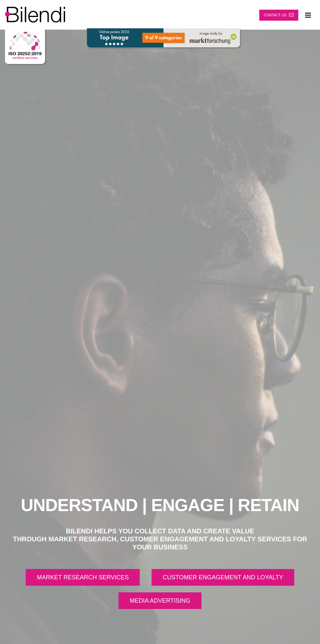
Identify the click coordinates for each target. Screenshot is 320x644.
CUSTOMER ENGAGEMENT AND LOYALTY (223, 577)
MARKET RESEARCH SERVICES (83, 577)
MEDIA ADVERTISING (160, 601)
